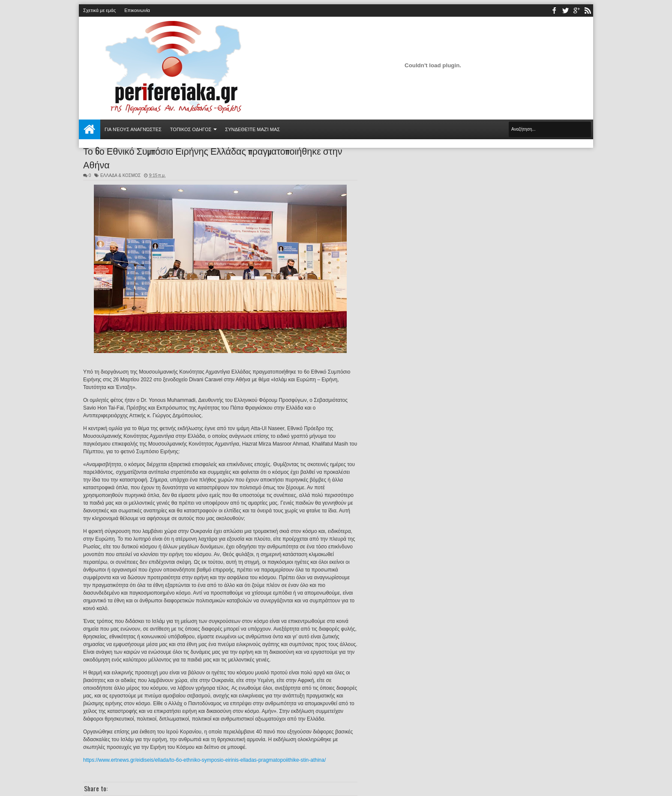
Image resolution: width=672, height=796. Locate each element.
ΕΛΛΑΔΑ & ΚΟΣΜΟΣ (120, 175)
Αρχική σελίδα (90, 129)
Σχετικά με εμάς (99, 10)
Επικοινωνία (137, 10)
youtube (576, 10)
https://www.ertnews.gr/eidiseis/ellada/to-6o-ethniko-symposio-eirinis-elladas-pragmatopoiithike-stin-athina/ (204, 760)
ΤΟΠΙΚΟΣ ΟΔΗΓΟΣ (191, 129)
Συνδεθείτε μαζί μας (252, 129)
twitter (565, 10)
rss (588, 10)
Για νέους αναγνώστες (133, 129)
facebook (554, 10)
